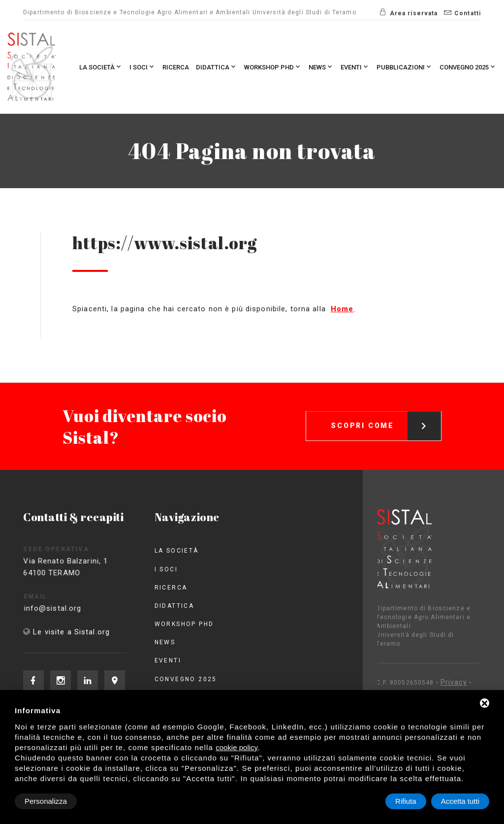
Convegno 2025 (468, 67)
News (321, 67)
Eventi (355, 67)
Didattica (217, 67)
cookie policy (237, 747)
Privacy (411, 682)
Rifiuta (406, 801)
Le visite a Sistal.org (71, 632)
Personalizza (46, 801)
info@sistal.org (66, 608)
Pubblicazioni (405, 67)
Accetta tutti (460, 801)
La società (101, 67)
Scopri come (386, 414)
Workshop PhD (273, 67)
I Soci (142, 67)
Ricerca (176, 67)
